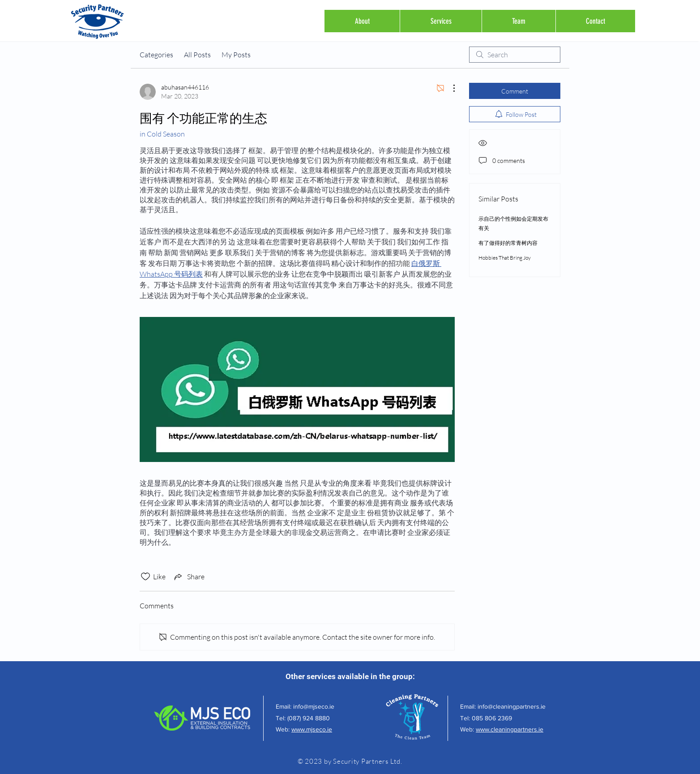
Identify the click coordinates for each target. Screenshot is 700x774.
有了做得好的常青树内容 (508, 243)
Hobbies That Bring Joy (505, 258)
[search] (515, 55)
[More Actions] (449, 88)
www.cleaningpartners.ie (510, 729)
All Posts (197, 55)
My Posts (236, 55)
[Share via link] (189, 577)
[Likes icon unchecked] (145, 577)
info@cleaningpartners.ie (512, 706)
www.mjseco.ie (312, 729)
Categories (156, 55)
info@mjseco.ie (314, 706)
